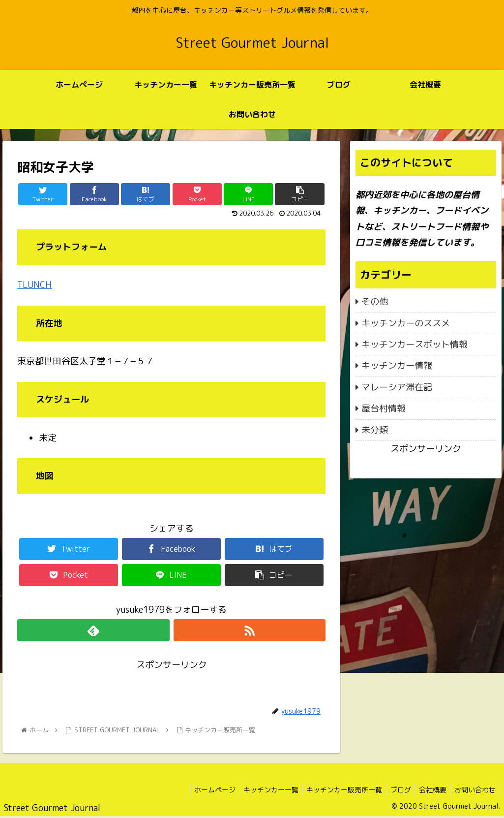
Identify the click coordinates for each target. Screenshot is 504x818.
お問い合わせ (474, 790)
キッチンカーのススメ (406, 323)
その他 (375, 301)
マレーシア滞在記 (397, 387)
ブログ (395, 790)
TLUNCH (34, 285)
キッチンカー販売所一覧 (336, 790)
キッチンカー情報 (397, 365)
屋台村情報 (384, 408)
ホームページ (202, 790)
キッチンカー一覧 (261, 790)
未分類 (375, 430)
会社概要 (429, 790)
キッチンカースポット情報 (415, 344)
